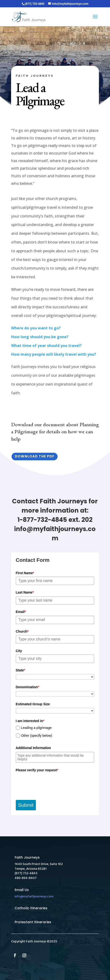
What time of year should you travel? (46, 346)
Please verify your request (37, 770)
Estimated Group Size (33, 704)
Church (22, 631)
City (19, 651)
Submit (26, 805)
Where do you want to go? (36, 328)
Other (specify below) (37, 736)
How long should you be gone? (40, 337)
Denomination (27, 687)
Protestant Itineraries (33, 922)
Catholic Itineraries (31, 908)
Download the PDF (35, 456)
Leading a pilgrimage (36, 728)
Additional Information (33, 748)
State (21, 670)
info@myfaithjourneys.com (34, 897)
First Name (25, 573)
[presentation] (52, 783)
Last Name (25, 592)
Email (21, 612)
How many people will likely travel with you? (54, 354)
